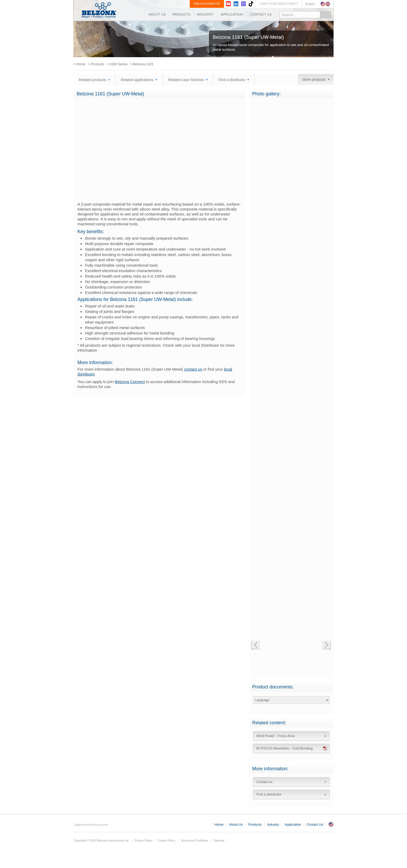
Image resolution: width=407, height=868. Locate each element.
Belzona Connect (130, 382)
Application (232, 15)
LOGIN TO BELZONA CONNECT (279, 4)
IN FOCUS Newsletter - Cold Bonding (285, 748)
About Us (157, 15)
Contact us (264, 782)
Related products (93, 80)
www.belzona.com (99, 10)
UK (331, 824)
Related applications (137, 80)
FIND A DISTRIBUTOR (207, 4)
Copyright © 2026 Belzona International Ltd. (101, 840)
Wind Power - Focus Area (276, 736)
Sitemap (219, 840)
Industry (205, 15)
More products (314, 80)
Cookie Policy (167, 840)
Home (219, 824)
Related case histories (186, 80)
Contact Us (261, 15)
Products (182, 15)
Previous (256, 645)
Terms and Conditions (194, 840)
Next (326, 645)
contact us (193, 369)
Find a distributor (232, 80)
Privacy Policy (144, 840)
